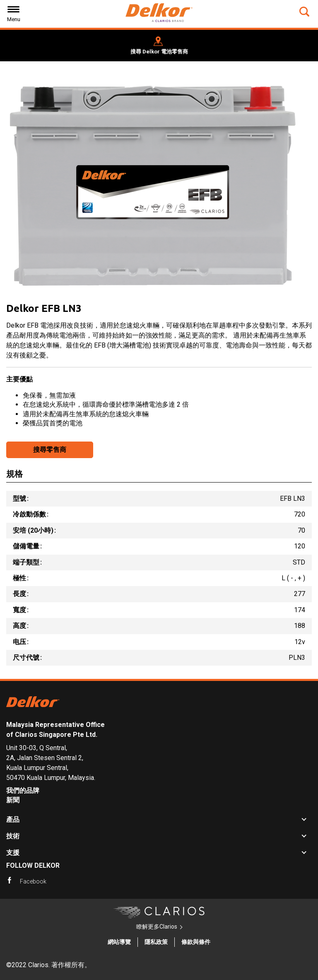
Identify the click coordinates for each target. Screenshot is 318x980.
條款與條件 (196, 942)
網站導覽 (119, 942)
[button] (305, 12)
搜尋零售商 (50, 450)
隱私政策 (156, 942)
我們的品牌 (23, 791)
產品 (13, 819)
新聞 (13, 800)
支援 (13, 853)
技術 (13, 836)
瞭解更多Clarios (157, 927)
